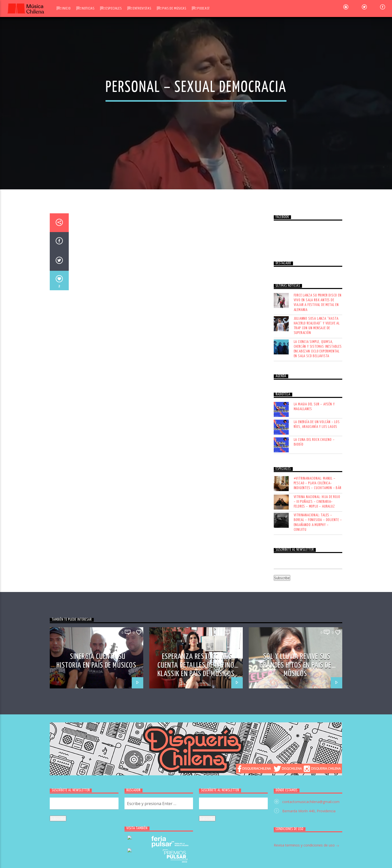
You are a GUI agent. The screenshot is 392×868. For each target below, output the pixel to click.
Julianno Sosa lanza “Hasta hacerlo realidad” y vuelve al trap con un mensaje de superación (317, 445)
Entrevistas (142, 8)
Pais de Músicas (174, 8)
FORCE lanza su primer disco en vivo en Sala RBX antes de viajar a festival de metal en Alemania (318, 422)
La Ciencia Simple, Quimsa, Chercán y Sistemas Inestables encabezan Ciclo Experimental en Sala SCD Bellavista (318, 468)
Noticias (88, 8)
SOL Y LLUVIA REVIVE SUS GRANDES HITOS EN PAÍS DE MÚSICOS (295, 784)
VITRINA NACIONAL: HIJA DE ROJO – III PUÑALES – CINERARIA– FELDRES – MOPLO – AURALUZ (317, 621)
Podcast (203, 8)
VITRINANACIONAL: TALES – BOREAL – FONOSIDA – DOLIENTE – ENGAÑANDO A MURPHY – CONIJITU (318, 642)
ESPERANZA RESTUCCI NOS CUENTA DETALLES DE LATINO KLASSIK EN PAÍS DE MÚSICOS (196, 784)
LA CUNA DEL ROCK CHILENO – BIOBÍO (314, 561)
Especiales (113, 8)
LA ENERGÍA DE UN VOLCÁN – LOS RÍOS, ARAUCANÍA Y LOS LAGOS (317, 544)
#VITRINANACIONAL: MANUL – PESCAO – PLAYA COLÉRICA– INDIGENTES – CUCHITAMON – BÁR (318, 602)
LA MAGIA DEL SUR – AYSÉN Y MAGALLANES (314, 526)
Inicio (66, 8)
